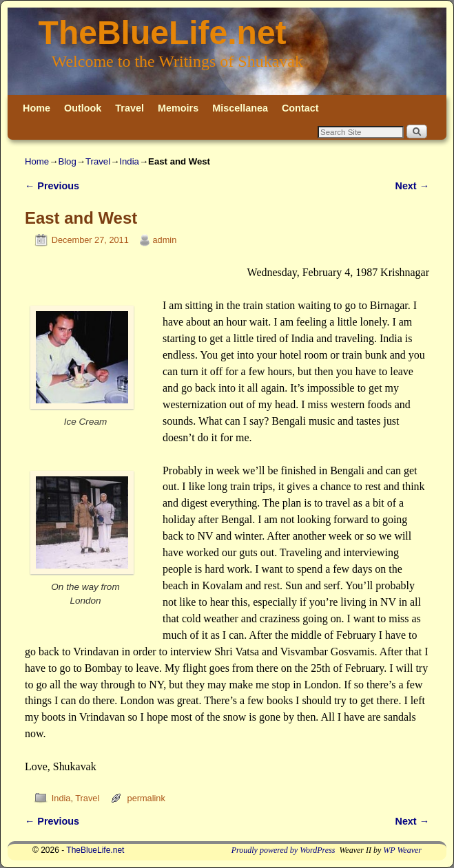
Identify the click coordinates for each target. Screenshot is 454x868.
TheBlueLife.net (163, 33)
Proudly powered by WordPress (283, 850)
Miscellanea (240, 108)
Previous (52, 186)
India (129, 161)
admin (165, 240)
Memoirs (178, 108)
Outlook (83, 108)
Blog (67, 161)
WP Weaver (402, 850)
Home (37, 108)
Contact (300, 108)
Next (412, 186)
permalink (146, 798)
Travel (130, 108)
